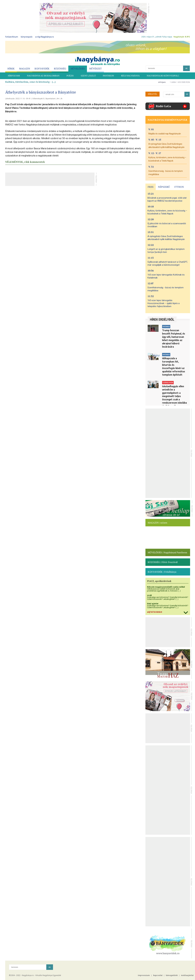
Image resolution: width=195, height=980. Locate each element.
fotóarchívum (12, 37)
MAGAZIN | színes (157, 523)
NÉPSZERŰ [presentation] (164, 187)
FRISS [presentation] (151, 187)
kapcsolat (158, 975)
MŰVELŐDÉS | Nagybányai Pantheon (167, 552)
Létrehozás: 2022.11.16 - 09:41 (18, 99)
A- (62, 99)
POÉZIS (70, 76)
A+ (58, 99)
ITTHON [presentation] (179, 187)
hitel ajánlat (153, 604)
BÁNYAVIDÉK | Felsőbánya (162, 572)
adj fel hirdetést (155, 612)
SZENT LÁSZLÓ (88, 76)
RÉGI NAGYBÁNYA (130, 76)
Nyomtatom (51, 99)
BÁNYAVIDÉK (42, 69)
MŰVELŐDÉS (78, 69)
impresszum (144, 975)
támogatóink (172, 975)
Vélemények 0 (38, 99)
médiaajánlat (187, 975)
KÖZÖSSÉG (60, 69)
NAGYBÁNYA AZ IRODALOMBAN (43, 76)
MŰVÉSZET (95, 69)
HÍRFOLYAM (14, 76)
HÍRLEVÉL (153, 94)
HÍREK (11, 69)
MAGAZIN (25, 69)
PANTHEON (108, 76)
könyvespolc (27, 37)
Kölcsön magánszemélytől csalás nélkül (166, 587)
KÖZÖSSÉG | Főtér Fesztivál (163, 562)
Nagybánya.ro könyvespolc (163, 76)
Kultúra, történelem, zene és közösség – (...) (30, 82)
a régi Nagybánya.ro (45, 37)
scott (149, 595)
